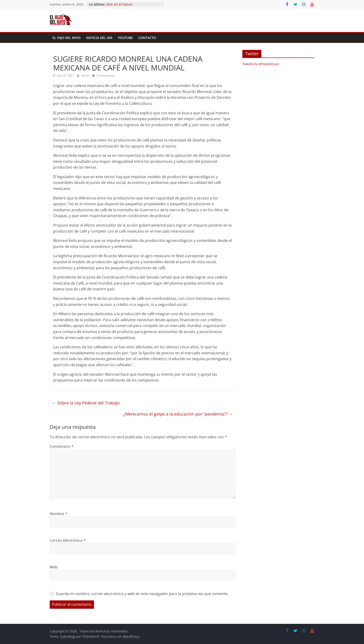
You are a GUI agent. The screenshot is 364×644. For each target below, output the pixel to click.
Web (54, 567)
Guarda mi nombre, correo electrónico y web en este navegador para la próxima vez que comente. (142, 594)
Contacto (147, 38)
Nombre (58, 514)
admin (85, 75)
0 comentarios (104, 75)
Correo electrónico (68, 540)
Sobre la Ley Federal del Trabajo (86, 403)
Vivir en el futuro (119, 4)
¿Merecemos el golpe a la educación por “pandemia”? (178, 414)
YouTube (125, 38)
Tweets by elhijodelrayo (261, 64)
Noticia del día (99, 38)
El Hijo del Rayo (67, 38)
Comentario (62, 446)
